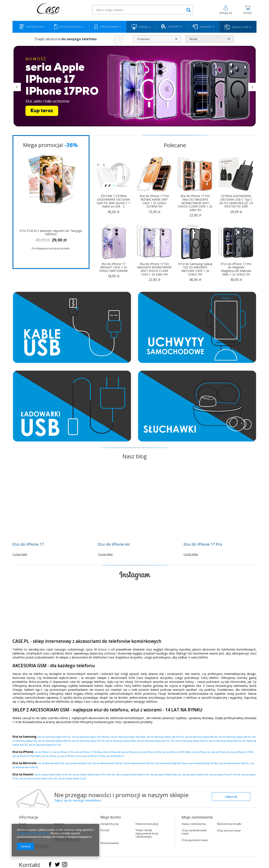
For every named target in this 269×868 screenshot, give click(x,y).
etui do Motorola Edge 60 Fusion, (172, 763)
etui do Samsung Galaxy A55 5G (201, 737)
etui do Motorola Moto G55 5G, (139, 763)
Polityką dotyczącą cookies (33, 833)
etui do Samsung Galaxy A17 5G (45, 745)
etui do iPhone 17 (43, 752)
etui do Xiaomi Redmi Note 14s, (166, 775)
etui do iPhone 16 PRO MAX (177, 752)
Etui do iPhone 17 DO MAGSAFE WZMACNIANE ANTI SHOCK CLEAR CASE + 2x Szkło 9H (154, 269)
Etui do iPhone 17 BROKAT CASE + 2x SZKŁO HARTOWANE (114, 268)
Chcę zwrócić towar (229, 831)
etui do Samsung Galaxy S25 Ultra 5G (91, 737)
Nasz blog (135, 456)
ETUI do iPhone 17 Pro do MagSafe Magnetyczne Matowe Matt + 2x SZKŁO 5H (236, 269)
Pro (64, 752)
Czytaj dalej (20, 554)
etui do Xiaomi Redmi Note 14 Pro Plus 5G (94, 775)
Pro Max (89, 752)
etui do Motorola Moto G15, (79, 763)
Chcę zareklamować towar (194, 832)
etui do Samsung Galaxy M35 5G (55, 741)
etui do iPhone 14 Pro (71, 756)
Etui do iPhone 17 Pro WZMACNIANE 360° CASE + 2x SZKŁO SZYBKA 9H (154, 201)
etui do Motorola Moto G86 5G (234, 763)
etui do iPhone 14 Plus (94, 756)
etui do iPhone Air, (112, 752)
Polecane (175, 145)
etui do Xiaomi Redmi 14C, (196, 775)
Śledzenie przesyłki (229, 824)
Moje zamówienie (197, 817)
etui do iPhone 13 (115, 756)
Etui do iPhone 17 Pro (203, 544)
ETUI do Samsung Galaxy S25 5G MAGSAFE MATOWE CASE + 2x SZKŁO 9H (195, 269)
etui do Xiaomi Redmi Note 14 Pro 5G (53, 775)
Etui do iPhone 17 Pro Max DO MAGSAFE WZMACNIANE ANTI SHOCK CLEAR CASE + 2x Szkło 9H (195, 203)
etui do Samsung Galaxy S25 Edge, (129, 737)
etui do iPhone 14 (51, 756)
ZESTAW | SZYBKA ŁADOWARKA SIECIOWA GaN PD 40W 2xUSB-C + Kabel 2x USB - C (113, 201)
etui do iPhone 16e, (202, 752)
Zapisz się (231, 797)
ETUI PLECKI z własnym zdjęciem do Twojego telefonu (51, 233)
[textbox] (143, 10)
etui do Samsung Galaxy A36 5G (192, 741)
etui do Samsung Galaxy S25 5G (54, 737)
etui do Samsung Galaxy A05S (121, 741)
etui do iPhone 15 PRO (242, 752)
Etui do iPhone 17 (28, 544)
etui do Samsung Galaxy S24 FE (89, 741)
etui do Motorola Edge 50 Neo (203, 763)
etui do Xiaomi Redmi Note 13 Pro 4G (38, 779)
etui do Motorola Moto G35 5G (108, 763)
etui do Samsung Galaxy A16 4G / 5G (156, 741)
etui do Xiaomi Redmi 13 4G (72, 779)
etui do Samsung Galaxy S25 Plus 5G (165, 737)
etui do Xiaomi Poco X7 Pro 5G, (225, 775)
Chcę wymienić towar (195, 840)
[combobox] (157, 39)
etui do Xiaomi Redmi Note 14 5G (133, 775)
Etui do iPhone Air (114, 544)
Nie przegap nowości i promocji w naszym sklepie (121, 797)
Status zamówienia (194, 824)
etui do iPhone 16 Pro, (151, 752)
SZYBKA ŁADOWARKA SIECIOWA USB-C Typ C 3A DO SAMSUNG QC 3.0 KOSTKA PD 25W (236, 201)
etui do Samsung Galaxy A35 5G (235, 737)
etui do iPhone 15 (221, 752)
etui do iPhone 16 (130, 752)
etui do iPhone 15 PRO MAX (27, 756)
